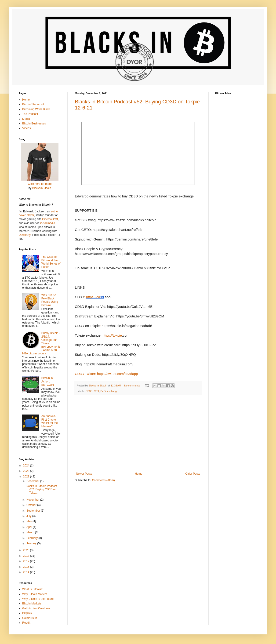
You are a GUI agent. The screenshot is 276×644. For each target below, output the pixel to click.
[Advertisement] (138, 433)
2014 (27, 572)
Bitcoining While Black (36, 109)
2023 (27, 471)
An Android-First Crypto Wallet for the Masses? (50, 421)
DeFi (103, 391)
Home (139, 474)
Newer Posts (84, 474)
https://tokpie (112, 335)
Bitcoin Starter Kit (33, 104)
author (55, 211)
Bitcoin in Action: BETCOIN (48, 381)
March (31, 532)
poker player (26, 215)
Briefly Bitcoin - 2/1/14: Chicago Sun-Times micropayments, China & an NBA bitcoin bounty (41, 343)
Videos (26, 128)
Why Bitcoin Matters (35, 594)
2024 (27, 466)
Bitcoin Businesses (34, 124)
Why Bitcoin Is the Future (38, 599)
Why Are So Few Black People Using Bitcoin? (50, 300)
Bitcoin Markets (32, 604)
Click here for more (40, 184)
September (34, 511)
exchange (113, 391)
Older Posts (193, 474)
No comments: (133, 386)
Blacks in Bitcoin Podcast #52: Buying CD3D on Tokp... (41, 489)
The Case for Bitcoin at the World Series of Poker (51, 262)
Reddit (26, 623)
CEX (96, 391)
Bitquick (27, 613)
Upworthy (25, 235)
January (32, 543)
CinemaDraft (50, 219)
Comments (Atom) (103, 480)
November (33, 500)
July (29, 516)
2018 (27, 556)
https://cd (93, 297)
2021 (27, 477)
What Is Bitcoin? (32, 589)
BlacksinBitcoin (42, 188)
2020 (27, 550)
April (30, 527)
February (32, 538)
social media (47, 223)
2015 (27, 567)
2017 (27, 561)
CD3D (89, 391)
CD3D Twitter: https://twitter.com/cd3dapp (106, 374)
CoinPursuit (29, 618)
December (33, 481)
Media (26, 119)
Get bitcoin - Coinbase (36, 608)
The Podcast (30, 114)
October (32, 505)
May (29, 521)
